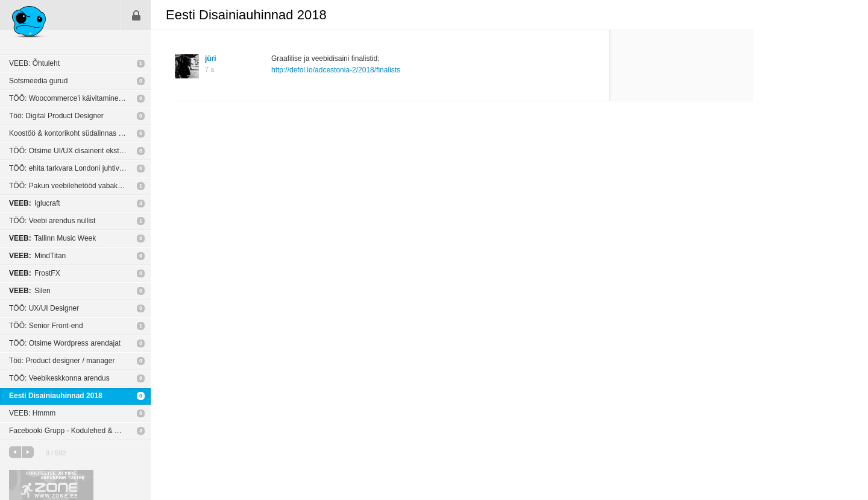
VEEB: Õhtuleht (34, 63)
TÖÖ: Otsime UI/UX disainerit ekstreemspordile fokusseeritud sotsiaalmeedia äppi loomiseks (80, 151)
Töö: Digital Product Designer (56, 116)
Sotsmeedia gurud (38, 81)
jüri (211, 59)
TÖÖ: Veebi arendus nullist (52, 221)
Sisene (136, 15)
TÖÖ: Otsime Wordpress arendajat (65, 343)
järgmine (28, 452)
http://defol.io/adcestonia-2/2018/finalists (336, 70)
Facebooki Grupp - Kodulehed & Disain (72, 431)
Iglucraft (35, 203)
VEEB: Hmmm (32, 413)
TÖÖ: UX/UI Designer (44, 308)
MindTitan (37, 256)
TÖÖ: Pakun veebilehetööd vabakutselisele (78, 186)
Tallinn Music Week (52, 238)
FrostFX (35, 273)
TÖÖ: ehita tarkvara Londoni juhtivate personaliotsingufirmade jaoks (80, 168)
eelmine (15, 452)
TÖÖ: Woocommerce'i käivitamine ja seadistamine (80, 98)
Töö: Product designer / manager (62, 361)
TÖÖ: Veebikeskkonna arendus (59, 378)
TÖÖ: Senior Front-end (46, 326)
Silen (30, 291)
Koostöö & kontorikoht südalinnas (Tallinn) (76, 133)
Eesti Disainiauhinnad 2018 (56, 396)
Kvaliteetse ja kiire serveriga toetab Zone (51, 485)
